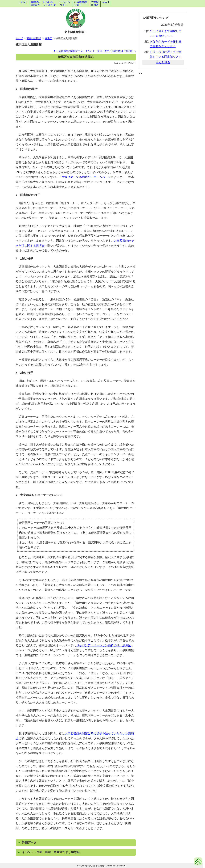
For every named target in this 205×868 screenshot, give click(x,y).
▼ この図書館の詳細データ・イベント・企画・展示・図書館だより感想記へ (94, 51)
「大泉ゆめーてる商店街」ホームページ (85, 177)
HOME (23, 2)
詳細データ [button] (27, 843)
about (106, 2)
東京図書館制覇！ (76, 32)
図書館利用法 (95, 4)
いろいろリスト (65, 4)
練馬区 (48, 38)
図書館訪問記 (35, 4)
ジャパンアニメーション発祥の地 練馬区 (104, 645)
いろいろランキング (49, 4)
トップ (19, 38)
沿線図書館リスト (80, 4)
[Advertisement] (163, 83)
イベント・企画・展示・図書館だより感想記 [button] (49, 852)
